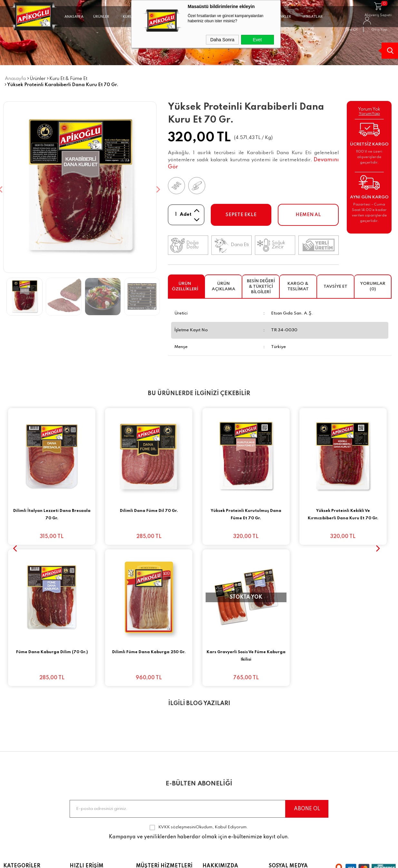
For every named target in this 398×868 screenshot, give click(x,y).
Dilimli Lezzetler (22, 832)
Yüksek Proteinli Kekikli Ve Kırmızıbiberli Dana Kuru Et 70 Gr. (343, 515)
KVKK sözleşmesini (177, 678)
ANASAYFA (74, 17)
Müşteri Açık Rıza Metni (164, 821)
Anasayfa (81, 730)
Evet (257, 40)
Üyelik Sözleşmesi (157, 753)
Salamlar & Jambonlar (31, 798)
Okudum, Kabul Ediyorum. (199, 678)
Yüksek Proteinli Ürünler (32, 820)
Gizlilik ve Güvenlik (158, 793)
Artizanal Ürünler (24, 809)
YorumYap (369, 114)
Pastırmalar (17, 753)
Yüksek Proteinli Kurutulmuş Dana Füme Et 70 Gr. (246, 515)
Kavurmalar (18, 764)
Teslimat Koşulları (157, 741)
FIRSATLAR (313, 17)
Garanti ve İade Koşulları (155, 778)
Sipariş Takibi (86, 741)
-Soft (162, 860)
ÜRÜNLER (101, 20)
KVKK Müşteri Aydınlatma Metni (158, 807)
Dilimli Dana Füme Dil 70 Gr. (149, 511)
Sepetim (80, 764)
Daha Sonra (223, 40)
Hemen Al (308, 215)
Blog (75, 753)
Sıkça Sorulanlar (90, 775)
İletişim (78, 786)
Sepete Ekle (241, 215)
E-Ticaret (179, 860)
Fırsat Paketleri (21, 730)
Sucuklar (13, 741)
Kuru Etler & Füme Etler (31, 786)
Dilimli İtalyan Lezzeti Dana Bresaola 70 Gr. (52, 515)
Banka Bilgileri (153, 730)
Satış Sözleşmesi (156, 764)
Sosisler (13, 775)
